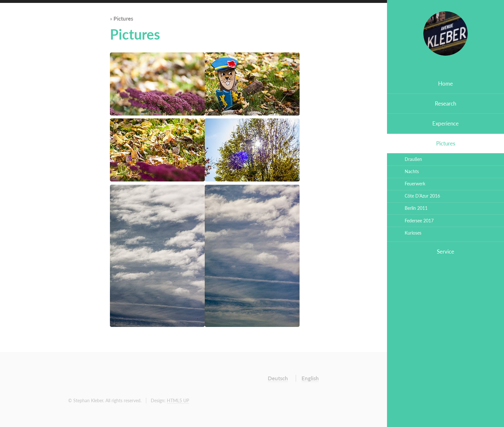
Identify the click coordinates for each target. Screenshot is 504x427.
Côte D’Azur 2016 (422, 196)
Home (446, 84)
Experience (446, 123)
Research (446, 103)
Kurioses (413, 233)
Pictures (446, 143)
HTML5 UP (178, 400)
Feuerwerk (415, 184)
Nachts (412, 171)
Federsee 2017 (419, 221)
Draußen (413, 159)
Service (446, 251)
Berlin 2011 (416, 208)
